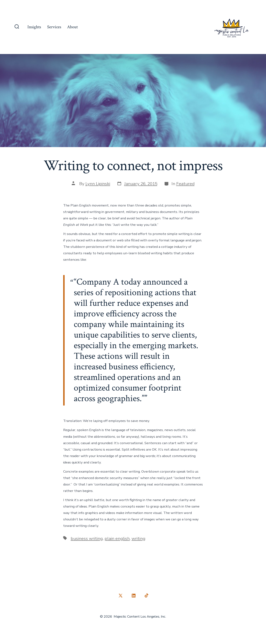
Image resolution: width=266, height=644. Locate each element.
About (72, 27)
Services (54, 27)
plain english (117, 538)
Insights (34, 27)
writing (138, 538)
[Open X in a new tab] (121, 596)
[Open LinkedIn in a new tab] (134, 596)
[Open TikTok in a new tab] (146, 596)
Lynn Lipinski (98, 184)
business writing (87, 538)
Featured (185, 184)
